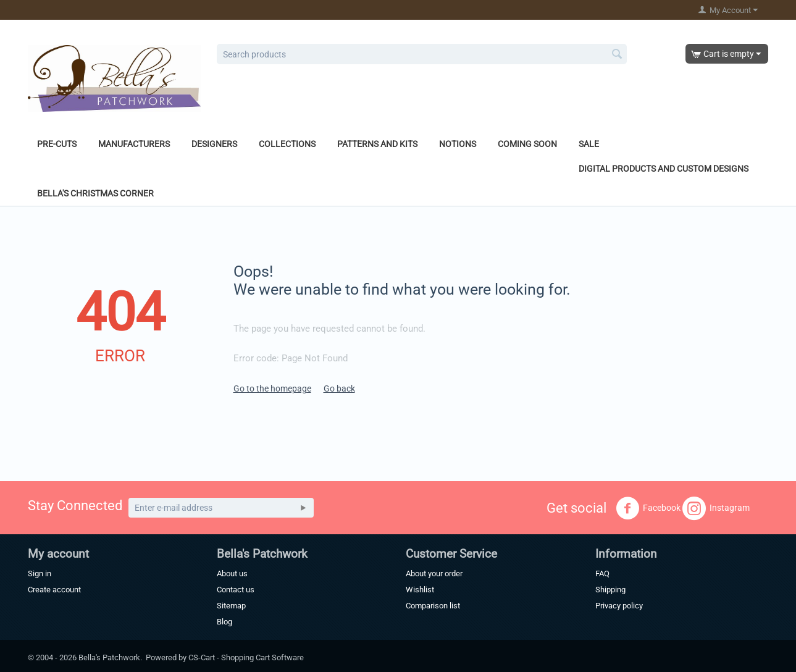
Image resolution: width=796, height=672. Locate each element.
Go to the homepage (272, 388)
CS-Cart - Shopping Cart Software (246, 657)
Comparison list (433, 606)
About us (232, 573)
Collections (287, 144)
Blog (224, 622)
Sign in (40, 573)
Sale (589, 144)
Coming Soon (527, 144)
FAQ (602, 573)
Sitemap (231, 606)
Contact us (236, 590)
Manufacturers (134, 144)
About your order (434, 573)
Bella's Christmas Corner (95, 193)
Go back (339, 388)
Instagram (716, 508)
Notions (458, 144)
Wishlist (420, 590)
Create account (54, 590)
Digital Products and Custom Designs (664, 169)
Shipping (610, 590)
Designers (214, 144)
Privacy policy (619, 606)
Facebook (648, 508)
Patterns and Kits (377, 144)
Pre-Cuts (57, 144)
